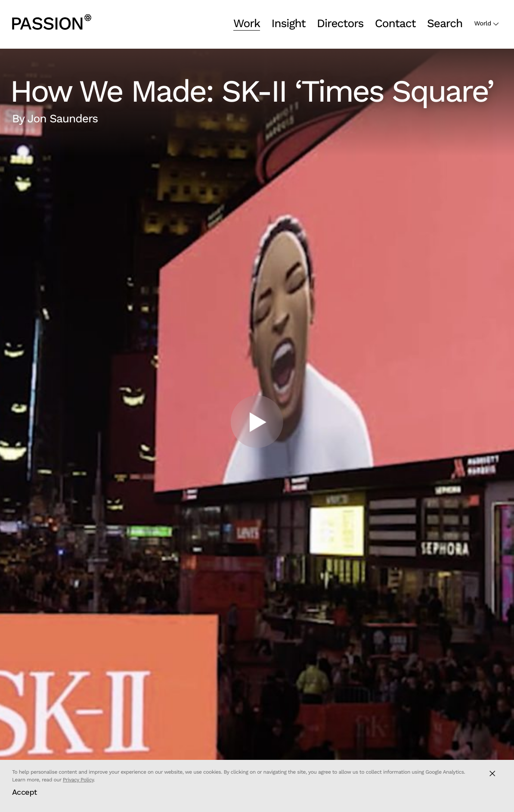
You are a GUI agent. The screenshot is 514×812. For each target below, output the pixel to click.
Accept (25, 792)
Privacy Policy (78, 780)
